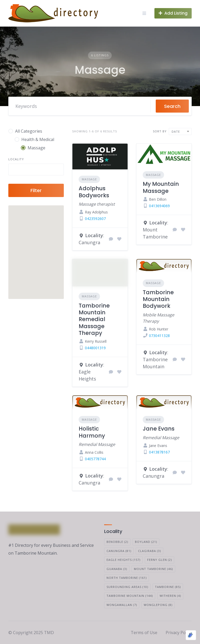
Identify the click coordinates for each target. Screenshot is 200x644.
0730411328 (159, 336)
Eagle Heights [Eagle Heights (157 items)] (123, 560)
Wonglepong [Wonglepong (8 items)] (158, 605)
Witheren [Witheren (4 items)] (170, 596)
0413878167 (159, 452)
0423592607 (95, 219)
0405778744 (95, 459)
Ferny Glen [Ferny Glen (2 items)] (160, 560)
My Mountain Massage (161, 187)
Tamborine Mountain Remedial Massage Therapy (94, 319)
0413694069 (159, 206)
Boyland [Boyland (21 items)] (146, 542)
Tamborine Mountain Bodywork (158, 299)
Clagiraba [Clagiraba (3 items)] (149, 551)
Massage (89, 179)
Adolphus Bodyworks (94, 192)
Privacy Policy (179, 633)
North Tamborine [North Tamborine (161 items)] (127, 578)
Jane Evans (159, 429)
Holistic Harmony (92, 432)
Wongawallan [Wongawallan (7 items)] (122, 605)
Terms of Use (144, 633)
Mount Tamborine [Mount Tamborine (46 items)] (153, 569)
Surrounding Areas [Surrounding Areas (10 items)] (127, 587)
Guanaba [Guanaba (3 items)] (117, 569)
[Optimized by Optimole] (191, 635)
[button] (28, 272)
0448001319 (95, 348)
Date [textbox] (176, 131)
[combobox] (36, 170)
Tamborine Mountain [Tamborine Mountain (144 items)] (130, 596)
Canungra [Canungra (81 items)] (119, 551)
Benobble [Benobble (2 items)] (117, 542)
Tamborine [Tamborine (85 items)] (168, 587)
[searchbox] (14, 170)
